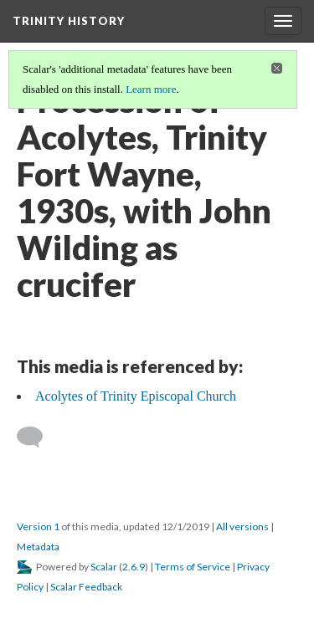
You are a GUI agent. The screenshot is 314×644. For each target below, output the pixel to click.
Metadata (38, 547)
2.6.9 (134, 567)
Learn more (151, 89)
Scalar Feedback (86, 587)
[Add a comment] (37, 437)
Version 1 (38, 526)
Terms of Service (193, 567)
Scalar (104, 567)
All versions (242, 526)
